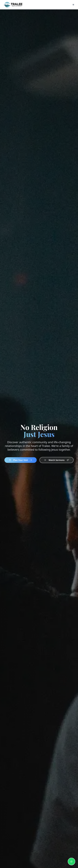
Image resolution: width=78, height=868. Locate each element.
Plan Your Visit (21, 460)
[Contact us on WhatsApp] (71, 861)
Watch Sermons (57, 460)
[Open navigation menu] (73, 5)
